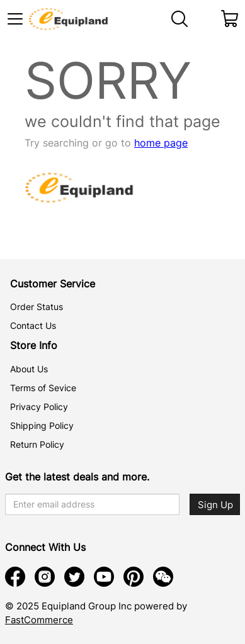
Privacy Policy (39, 407)
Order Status (37, 307)
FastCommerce (39, 620)
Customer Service (53, 284)
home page (161, 143)
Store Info (34, 345)
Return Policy (37, 444)
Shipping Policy (42, 425)
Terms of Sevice (43, 388)
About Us (29, 369)
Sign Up (215, 505)
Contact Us (33, 325)
